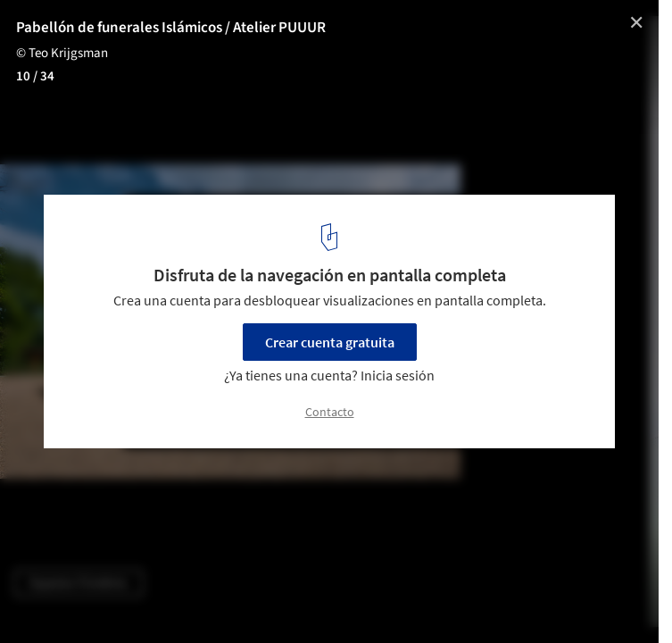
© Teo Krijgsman (62, 53)
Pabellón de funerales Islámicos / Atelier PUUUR (171, 28)
